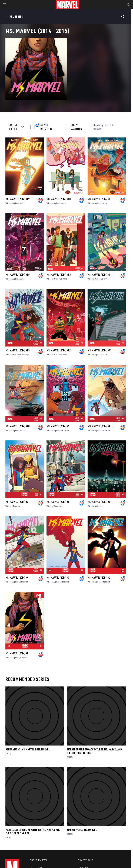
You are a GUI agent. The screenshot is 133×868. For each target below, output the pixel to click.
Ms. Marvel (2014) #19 (17, 199)
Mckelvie (65, 430)
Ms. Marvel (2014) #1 (17, 653)
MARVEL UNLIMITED (46, 127)
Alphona (16, 203)
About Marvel (39, 860)
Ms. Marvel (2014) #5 (99, 502)
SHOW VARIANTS (76, 127)
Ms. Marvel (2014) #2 (99, 578)
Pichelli (24, 657)
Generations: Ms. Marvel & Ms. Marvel (28, 749)
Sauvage (25, 355)
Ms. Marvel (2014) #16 (17, 275)
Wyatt (107, 279)
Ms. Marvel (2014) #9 (58, 426)
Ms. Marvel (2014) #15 (59, 275)
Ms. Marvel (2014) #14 (100, 275)
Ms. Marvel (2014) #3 (58, 578)
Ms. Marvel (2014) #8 (99, 426)
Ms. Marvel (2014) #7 (17, 502)
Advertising (86, 860)
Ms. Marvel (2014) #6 (58, 502)
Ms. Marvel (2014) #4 (17, 578)
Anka (22, 203)
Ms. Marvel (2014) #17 (100, 199)
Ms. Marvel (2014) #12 (59, 350)
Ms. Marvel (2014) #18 (59, 199)
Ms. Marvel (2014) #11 (100, 350)
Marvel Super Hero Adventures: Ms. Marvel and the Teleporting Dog (94, 751)
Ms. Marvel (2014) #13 (17, 350)
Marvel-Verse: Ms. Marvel (82, 830)
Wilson (9, 203)
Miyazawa (58, 279)
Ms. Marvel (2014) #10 (17, 426)
